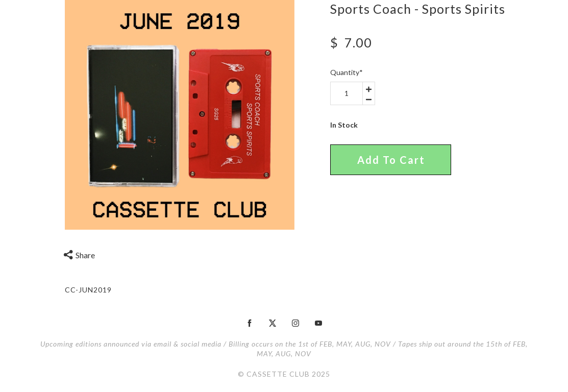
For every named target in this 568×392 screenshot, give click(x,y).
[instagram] (295, 323)
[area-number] (347, 93)
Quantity (347, 72)
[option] (180, 115)
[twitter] (273, 323)
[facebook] (250, 323)
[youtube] (318, 323)
